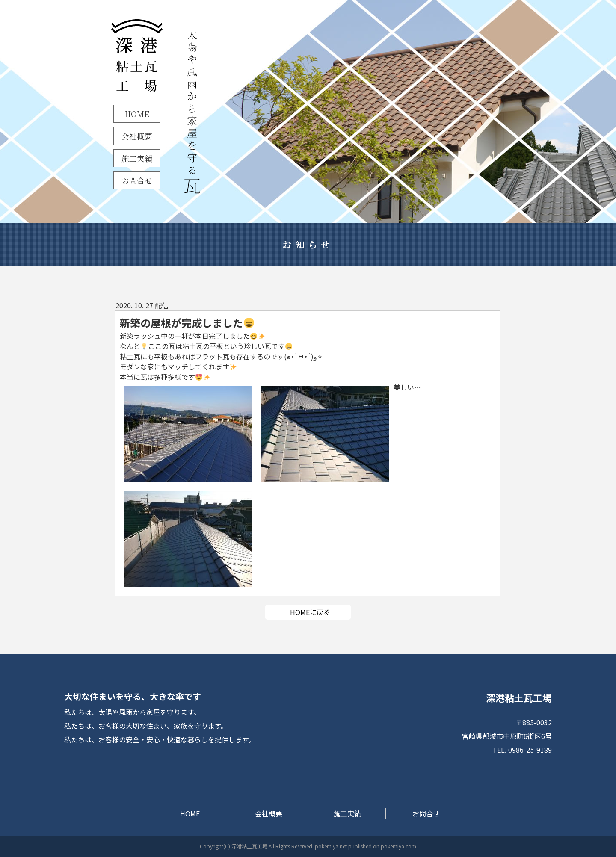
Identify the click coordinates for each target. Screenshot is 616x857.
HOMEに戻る (310, 612)
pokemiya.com (398, 846)
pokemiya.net (331, 846)
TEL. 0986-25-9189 (522, 750)
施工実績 (137, 158)
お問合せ (137, 180)
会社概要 (137, 136)
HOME (137, 114)
